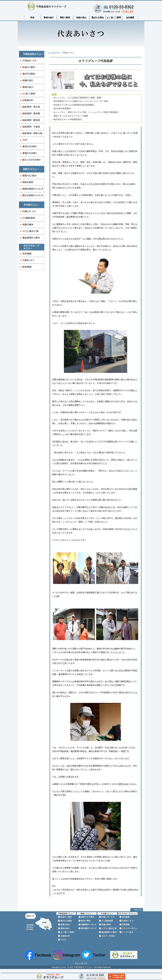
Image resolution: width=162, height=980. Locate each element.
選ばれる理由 (98, 18)
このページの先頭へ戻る (137, 910)
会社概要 (130, 18)
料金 (32, 18)
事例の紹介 (49, 18)
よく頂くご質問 (114, 18)
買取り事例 (65, 18)
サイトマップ (81, 963)
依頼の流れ (81, 18)
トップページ (54, 53)
